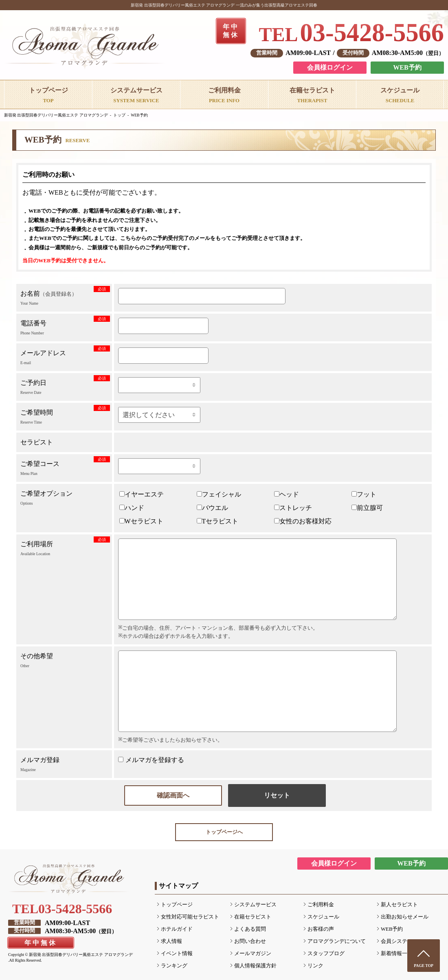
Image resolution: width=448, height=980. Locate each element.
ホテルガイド (177, 929)
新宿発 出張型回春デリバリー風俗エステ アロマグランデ (56, 115)
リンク (315, 966)
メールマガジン (253, 954)
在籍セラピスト (253, 917)
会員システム (397, 941)
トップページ (177, 905)
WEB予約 (407, 67)
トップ (119, 115)
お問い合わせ (250, 941)
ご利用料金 (321, 905)
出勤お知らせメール (405, 917)
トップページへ (224, 832)
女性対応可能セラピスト (190, 917)
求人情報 (171, 941)
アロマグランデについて (337, 941)
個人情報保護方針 (255, 966)
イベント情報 (177, 954)
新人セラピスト (399, 905)
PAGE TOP (424, 966)
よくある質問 (250, 929)
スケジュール (323, 917)
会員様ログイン (330, 67)
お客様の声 (321, 929)
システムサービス (255, 905)
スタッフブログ (326, 954)
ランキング (174, 966)
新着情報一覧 (397, 954)
